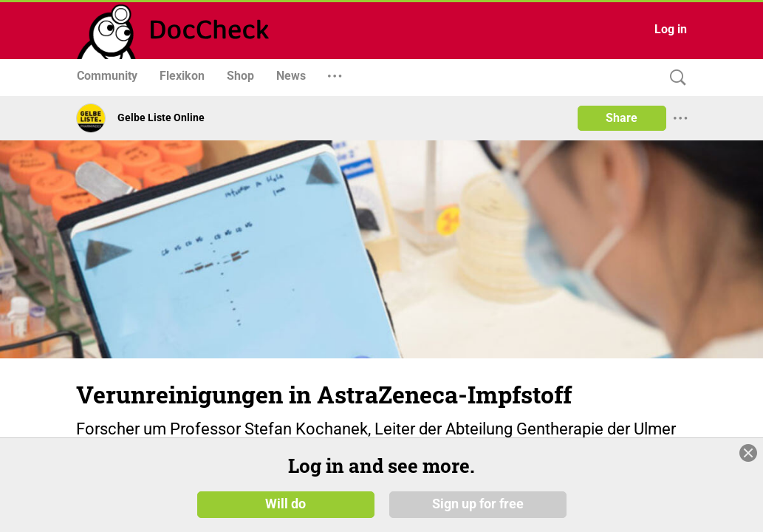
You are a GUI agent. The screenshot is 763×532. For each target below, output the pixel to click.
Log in (671, 29)
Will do (285, 504)
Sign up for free (478, 504)
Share (622, 118)
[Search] (674, 78)
